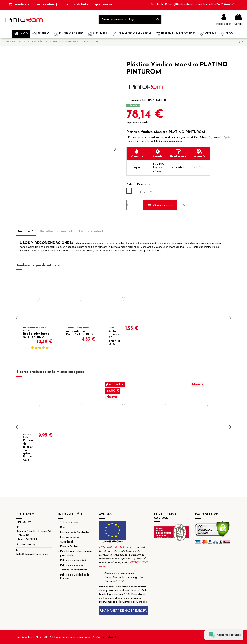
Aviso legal (66, 542)
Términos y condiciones (74, 570)
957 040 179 (28, 545)
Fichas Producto (92, 231)
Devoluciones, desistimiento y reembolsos (76, 553)
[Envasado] (145, 192)
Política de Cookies (71, 565)
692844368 (228, 4)
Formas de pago (70, 537)
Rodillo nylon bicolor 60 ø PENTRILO (37, 336)
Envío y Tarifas (69, 547)
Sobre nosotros (69, 522)
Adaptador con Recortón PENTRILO (79, 333)
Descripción (26, 231)
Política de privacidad (73, 560)
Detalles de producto (57, 231)
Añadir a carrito (160, 205)
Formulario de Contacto (74, 532)
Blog (63, 527)
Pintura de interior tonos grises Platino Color (28, 450)
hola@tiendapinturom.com (184, 4)
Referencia (133, 100)
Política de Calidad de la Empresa (75, 577)
